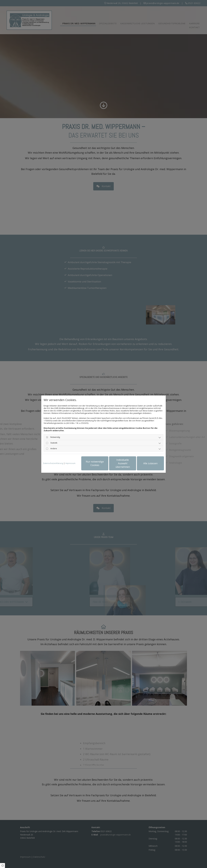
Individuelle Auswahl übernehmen (123, 463)
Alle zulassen (150, 463)
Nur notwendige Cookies (95, 463)
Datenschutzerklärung (53, 463)
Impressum (70, 463)
